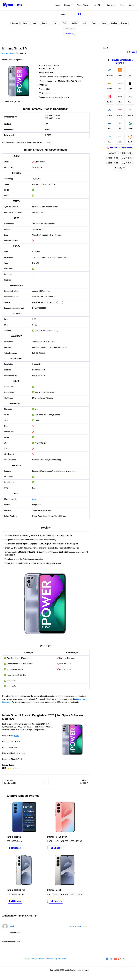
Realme (45, 23)
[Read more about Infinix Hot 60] (24, 817)
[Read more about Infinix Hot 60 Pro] (24, 870)
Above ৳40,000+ (120, 168)
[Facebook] (107, 959)
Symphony (114, 23)
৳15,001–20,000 (127, 158)
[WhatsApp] (124, 959)
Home (5, 53)
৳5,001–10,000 (126, 153)
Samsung (15, 23)
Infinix (84, 23)
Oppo (35, 23)
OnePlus (74, 23)
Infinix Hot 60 (14, 837)
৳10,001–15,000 (113, 158)
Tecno (94, 23)
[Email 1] (120, 959)
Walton (104, 23)
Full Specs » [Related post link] (15, 848)
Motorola (124, 23)
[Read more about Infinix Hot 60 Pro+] (64, 817)
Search (106, 48)
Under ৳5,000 (113, 153)
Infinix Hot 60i (55, 890)
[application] (76, 5)
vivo (55, 23)
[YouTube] (115, 959)
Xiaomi (25, 23)
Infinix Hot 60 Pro (16, 890)
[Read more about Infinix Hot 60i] (64, 870)
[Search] (80, 14)
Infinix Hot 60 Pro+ (57, 837)
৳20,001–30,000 (113, 163)
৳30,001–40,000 (127, 163)
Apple (65, 23)
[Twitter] (111, 959)
